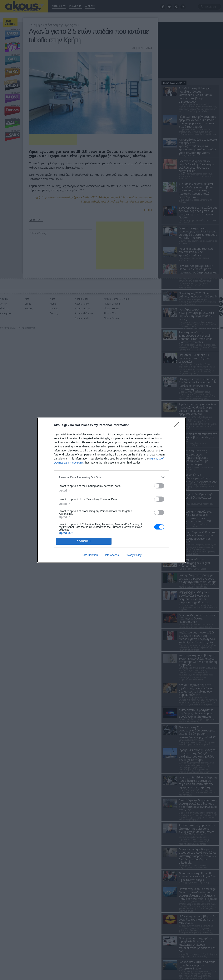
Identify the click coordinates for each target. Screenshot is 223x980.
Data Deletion (90, 555)
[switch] (159, 486)
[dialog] (111, 490)
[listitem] (111, 477)
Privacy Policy (133, 555)
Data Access (111, 555)
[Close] (178, 425)
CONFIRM (84, 541)
